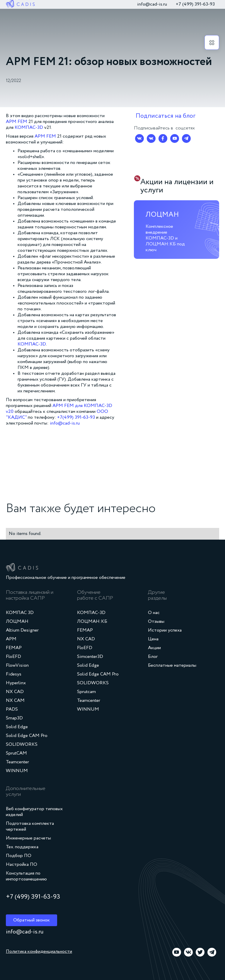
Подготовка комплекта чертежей (30, 827)
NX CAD (15, 692)
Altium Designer (22, 630)
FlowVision (17, 666)
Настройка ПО (22, 865)
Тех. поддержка (22, 847)
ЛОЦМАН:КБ (92, 622)
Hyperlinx (16, 683)
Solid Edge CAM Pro (27, 736)
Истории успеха (165, 630)
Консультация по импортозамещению (26, 876)
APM (11, 639)
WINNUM (17, 771)
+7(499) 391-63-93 (76, 418)
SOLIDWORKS (22, 745)
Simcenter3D (90, 657)
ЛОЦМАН (17, 622)
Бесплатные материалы (172, 666)
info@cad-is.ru (152, 4)
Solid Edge (17, 727)
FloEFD (13, 657)
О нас (154, 613)
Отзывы (156, 622)
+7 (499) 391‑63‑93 (195, 4)
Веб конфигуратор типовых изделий (34, 812)
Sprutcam (86, 692)
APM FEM (17, 122)
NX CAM (15, 701)
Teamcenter (17, 762)
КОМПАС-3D (29, 128)
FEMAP (14, 648)
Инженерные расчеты (28, 838)
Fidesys (14, 674)
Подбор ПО (19, 856)
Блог (153, 657)
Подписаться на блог (166, 116)
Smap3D (14, 718)
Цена (153, 639)
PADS (12, 709)
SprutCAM (16, 753)
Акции (154, 648)
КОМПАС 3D (20, 613)
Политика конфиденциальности (39, 952)
